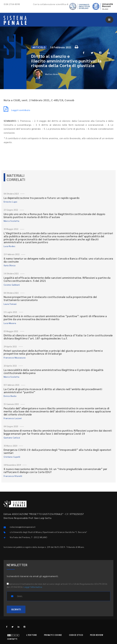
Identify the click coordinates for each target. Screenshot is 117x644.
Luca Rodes (9, 246)
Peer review (97, 635)
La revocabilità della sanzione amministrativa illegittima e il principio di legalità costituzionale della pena (54, 371)
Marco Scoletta (12, 221)
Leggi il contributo (17, 110)
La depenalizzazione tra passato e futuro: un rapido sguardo (42, 198)
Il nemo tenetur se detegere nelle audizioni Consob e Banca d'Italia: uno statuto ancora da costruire (58, 260)
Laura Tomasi (10, 304)
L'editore (32, 635)
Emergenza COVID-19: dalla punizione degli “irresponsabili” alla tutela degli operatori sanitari (57, 451)
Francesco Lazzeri (13, 418)
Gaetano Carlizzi (12, 438)
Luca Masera (10, 323)
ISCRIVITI (16, 609)
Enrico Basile (10, 396)
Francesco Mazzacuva (15, 358)
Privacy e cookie (53, 635)
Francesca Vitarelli (13, 476)
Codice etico (76, 635)
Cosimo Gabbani (12, 285)
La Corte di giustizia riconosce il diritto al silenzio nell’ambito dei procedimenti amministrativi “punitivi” (53, 390)
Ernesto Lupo (11, 202)
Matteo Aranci (46, 74)
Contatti (12, 639)
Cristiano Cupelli (12, 457)
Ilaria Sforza (10, 265)
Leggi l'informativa (33, 587)
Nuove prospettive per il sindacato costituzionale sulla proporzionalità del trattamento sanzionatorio (50, 298)
